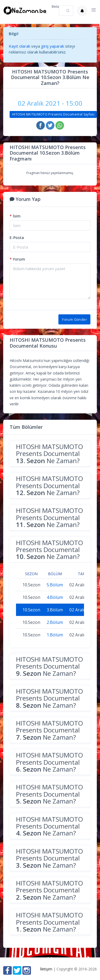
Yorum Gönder (74, 319)
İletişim (46, 969)
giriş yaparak (53, 46)
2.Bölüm (55, 622)
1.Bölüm (55, 635)
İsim (15, 216)
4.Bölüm (55, 597)
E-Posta (17, 238)
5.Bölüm (55, 585)
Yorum (17, 259)
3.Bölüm (55, 610)
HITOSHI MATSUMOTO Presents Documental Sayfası (53, 114)
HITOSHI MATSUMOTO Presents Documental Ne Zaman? (49, 454)
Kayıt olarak (19, 46)
